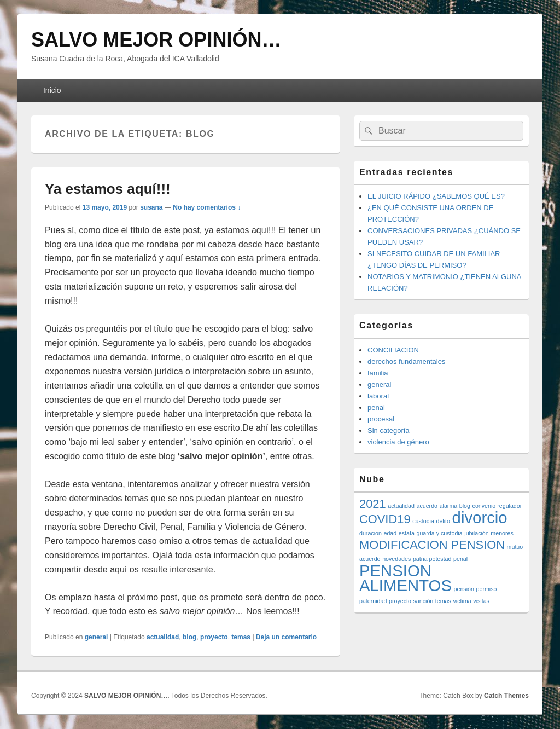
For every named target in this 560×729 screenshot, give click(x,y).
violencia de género (398, 442)
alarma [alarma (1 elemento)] (449, 506)
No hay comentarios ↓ (207, 207)
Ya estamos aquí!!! (108, 189)
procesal (381, 419)
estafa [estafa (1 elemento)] (407, 533)
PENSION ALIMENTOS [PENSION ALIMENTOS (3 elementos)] (406, 578)
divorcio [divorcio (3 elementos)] (480, 517)
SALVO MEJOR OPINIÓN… (156, 40)
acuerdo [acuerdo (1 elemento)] (427, 506)
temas (241, 637)
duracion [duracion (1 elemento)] (371, 533)
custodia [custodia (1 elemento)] (423, 521)
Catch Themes (506, 696)
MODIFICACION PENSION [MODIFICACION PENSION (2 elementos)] (432, 545)
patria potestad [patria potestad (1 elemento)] (432, 559)
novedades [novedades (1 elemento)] (396, 559)
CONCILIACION (393, 350)
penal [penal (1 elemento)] (460, 559)
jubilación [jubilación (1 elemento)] (476, 533)
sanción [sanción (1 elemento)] (424, 601)
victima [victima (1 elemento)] (462, 601)
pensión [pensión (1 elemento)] (464, 589)
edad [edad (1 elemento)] (390, 533)
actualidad (163, 637)
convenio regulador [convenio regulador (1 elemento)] (497, 506)
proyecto (214, 637)
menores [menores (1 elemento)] (502, 533)
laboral (378, 396)
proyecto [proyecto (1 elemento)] (400, 601)
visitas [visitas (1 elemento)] (481, 601)
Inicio (52, 90)
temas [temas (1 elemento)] (443, 601)
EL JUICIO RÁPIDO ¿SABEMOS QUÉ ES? (436, 196)
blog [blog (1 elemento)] (465, 506)
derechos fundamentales (406, 361)
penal (376, 407)
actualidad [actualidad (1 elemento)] (401, 506)
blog (189, 637)
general (97, 637)
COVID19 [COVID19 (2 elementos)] (385, 519)
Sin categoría (389, 430)
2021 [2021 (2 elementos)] (373, 504)
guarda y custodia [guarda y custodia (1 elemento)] (440, 533)
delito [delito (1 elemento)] (443, 521)
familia (378, 373)
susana (151, 207)
